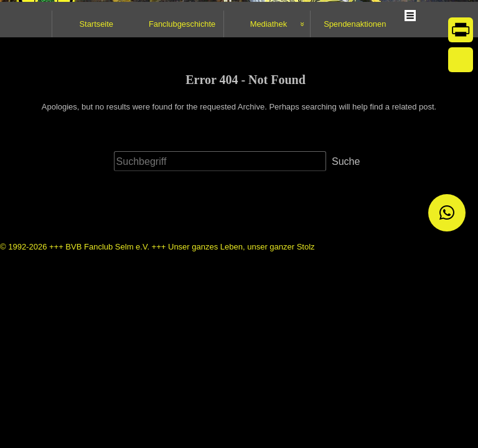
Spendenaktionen (355, 133)
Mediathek (269, 133)
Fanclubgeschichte (182, 133)
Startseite (96, 133)
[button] (447, 213)
